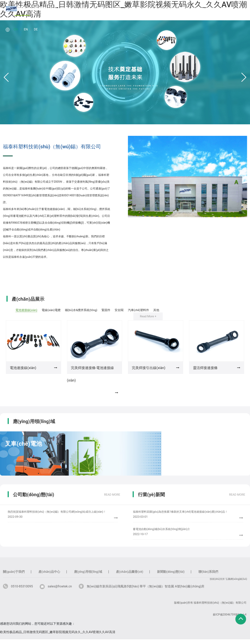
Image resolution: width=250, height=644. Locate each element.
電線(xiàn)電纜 (54, 310)
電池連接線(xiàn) (26, 310)
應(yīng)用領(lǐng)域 (106, 8)
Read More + (148, 321)
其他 (154, 315)
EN (26, 29)
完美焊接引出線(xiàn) (149, 372)
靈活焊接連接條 (205, 372)
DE (36, 29)
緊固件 (117, 310)
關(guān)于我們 (46, 8)
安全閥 (132, 310)
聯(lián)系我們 (205, 8)
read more (112, 501)
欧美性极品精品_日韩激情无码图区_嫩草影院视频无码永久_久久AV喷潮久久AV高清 (58, 637)
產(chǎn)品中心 (74, 8)
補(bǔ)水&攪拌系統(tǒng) (88, 310)
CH (16, 29)
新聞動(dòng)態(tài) (174, 8)
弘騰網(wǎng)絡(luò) (236, 584)
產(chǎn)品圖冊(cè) (140, 8)
